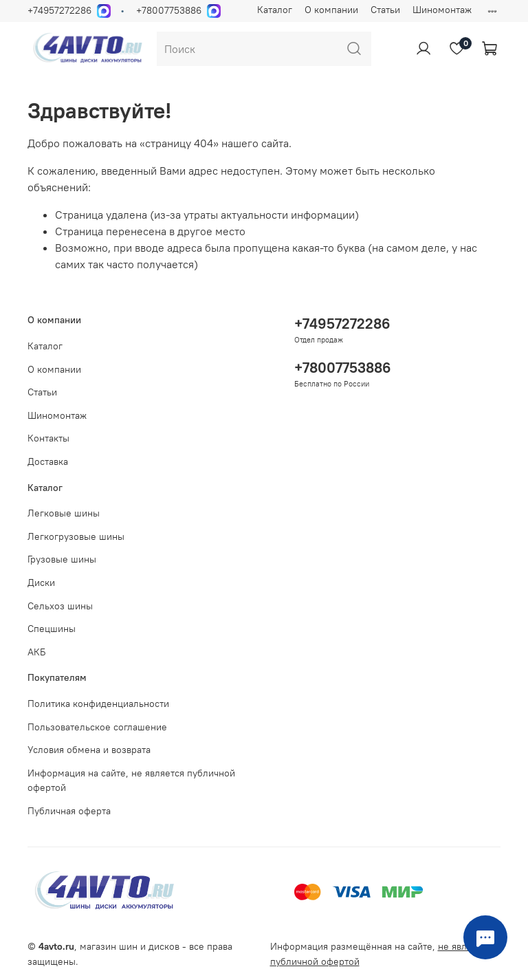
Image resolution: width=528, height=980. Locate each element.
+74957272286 (59, 10)
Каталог (275, 10)
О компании (331, 10)
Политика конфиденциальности (98, 704)
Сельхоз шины (60, 606)
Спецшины (52, 629)
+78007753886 (169, 10)
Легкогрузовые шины (76, 536)
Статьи (385, 10)
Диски (41, 582)
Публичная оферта (69, 811)
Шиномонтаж (442, 10)
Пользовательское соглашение (97, 727)
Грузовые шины (62, 559)
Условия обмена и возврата (89, 750)
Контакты (48, 438)
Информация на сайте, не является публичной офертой (131, 781)
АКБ (37, 652)
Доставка (48, 461)
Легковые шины (64, 513)
